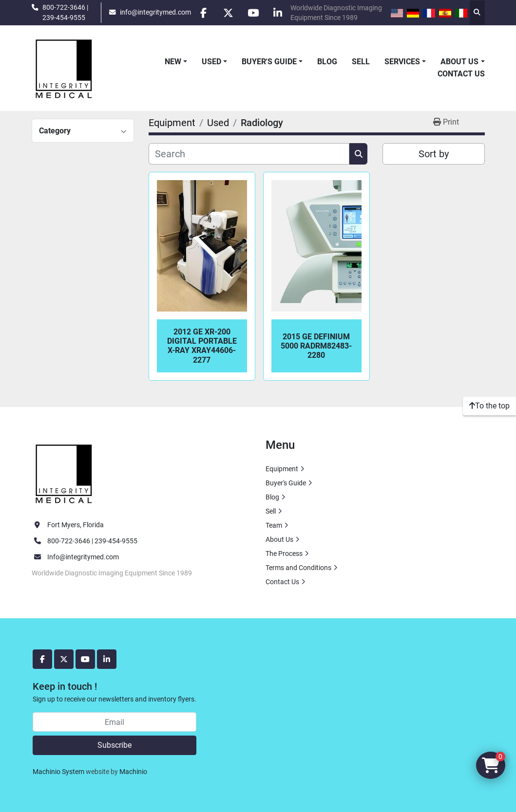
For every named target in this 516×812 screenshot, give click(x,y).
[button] (176, 62)
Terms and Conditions (298, 568)
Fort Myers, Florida (76, 525)
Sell (361, 62)
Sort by (434, 154)
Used (211, 62)
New (173, 62)
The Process (284, 554)
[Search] (249, 154)
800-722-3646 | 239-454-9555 (65, 12)
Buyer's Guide (269, 62)
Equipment (282, 469)
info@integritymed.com (155, 12)
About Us (459, 62)
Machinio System (58, 772)
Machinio (133, 772)
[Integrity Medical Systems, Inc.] (64, 473)
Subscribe (115, 745)
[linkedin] (278, 13)
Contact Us (461, 74)
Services (402, 62)
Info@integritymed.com (83, 557)
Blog (327, 62)
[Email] (115, 722)
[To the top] (489, 406)
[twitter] (228, 13)
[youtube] (253, 13)
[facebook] (203, 13)
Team (274, 525)
